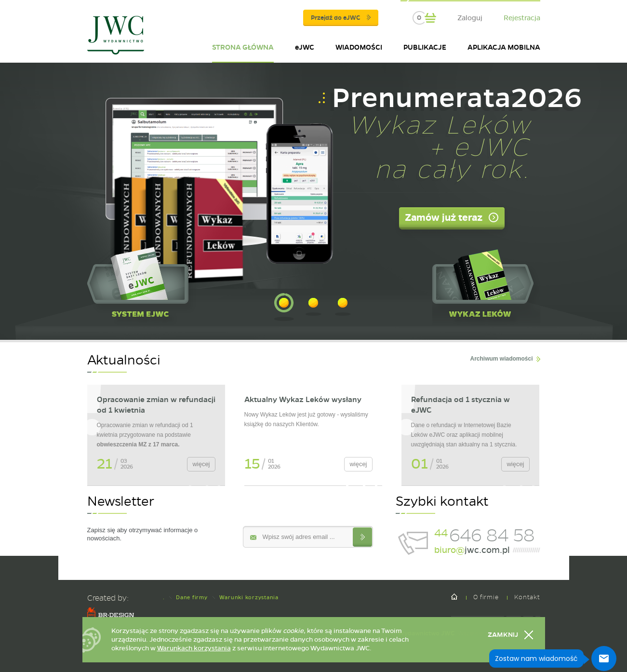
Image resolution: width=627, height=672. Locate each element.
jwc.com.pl (472, 550)
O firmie (486, 597)
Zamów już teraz (444, 217)
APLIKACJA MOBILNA (504, 47)
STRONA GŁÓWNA (243, 47)
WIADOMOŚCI (359, 47)
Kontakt (527, 597)
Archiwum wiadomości (501, 359)
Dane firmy (192, 597)
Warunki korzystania (249, 597)
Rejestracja (522, 18)
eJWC (305, 47)
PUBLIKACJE (425, 47)
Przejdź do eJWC (341, 18)
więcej (201, 464)
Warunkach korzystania (194, 648)
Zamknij (503, 635)
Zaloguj (470, 18)
